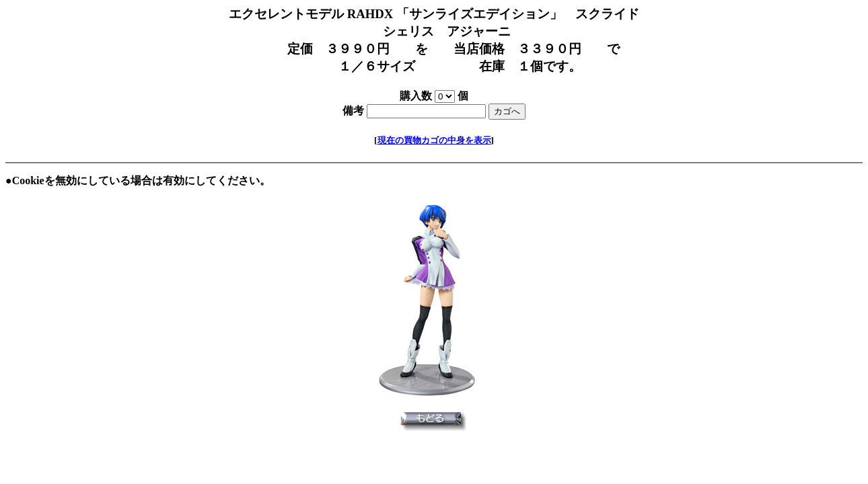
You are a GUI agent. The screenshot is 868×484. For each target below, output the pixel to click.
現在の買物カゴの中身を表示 (434, 140)
